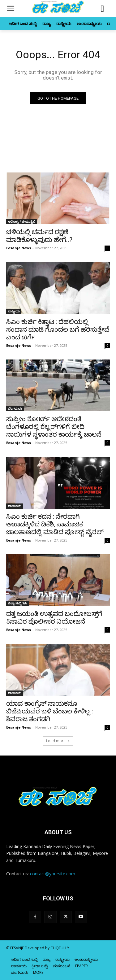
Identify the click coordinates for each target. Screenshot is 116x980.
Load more (58, 741)
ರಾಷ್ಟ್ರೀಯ (14, 311)
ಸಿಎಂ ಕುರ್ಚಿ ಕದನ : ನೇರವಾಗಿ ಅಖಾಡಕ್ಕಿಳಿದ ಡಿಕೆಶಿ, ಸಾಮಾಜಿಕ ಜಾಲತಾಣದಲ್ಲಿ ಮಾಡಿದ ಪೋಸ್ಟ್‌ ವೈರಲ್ (55, 524)
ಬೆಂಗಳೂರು (15, 408)
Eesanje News (19, 248)
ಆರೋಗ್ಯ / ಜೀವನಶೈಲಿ (22, 221)
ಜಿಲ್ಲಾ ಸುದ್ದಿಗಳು (17, 603)
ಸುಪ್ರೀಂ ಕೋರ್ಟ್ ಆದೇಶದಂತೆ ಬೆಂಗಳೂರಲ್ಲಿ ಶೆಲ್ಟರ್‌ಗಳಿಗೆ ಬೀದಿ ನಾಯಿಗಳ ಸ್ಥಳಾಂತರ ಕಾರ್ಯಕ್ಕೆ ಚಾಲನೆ (54, 427)
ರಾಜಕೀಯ (15, 506)
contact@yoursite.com (53, 874)
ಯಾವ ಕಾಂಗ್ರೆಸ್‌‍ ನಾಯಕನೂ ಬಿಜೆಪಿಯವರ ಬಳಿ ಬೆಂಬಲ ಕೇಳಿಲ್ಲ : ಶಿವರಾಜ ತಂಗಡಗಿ (49, 711)
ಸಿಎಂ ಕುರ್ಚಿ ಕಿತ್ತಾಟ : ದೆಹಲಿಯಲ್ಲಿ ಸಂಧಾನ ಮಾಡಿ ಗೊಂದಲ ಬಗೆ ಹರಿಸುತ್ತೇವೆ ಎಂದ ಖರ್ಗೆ (58, 329)
